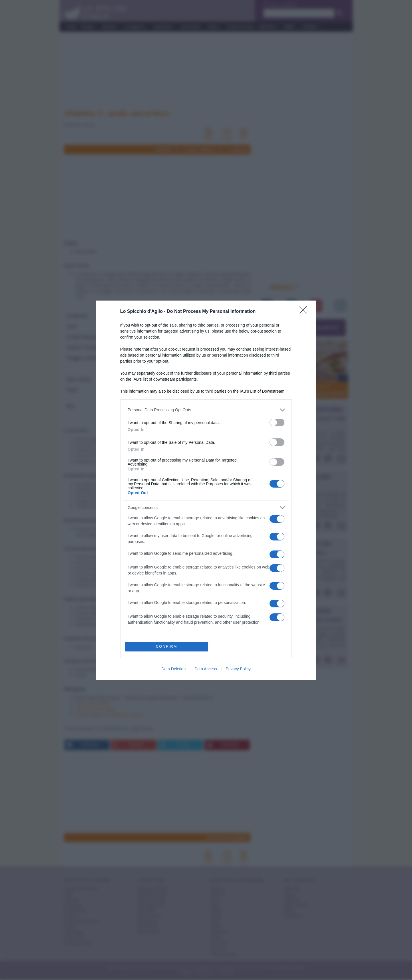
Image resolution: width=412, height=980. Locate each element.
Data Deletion (174, 669)
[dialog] (206, 490)
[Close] (305, 312)
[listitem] (206, 410)
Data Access (206, 669)
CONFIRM (167, 646)
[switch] (277, 423)
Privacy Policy (238, 669)
